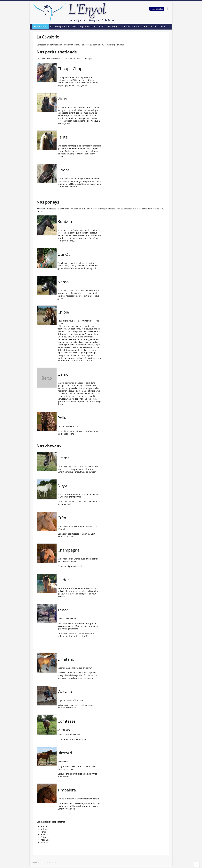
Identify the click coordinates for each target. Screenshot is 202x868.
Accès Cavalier (157, 9)
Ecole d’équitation (59, 26)
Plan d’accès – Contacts (156, 26)
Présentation (40, 26)
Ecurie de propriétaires (84, 26)
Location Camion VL (130, 26)
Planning (112, 26)
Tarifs (102, 26)
